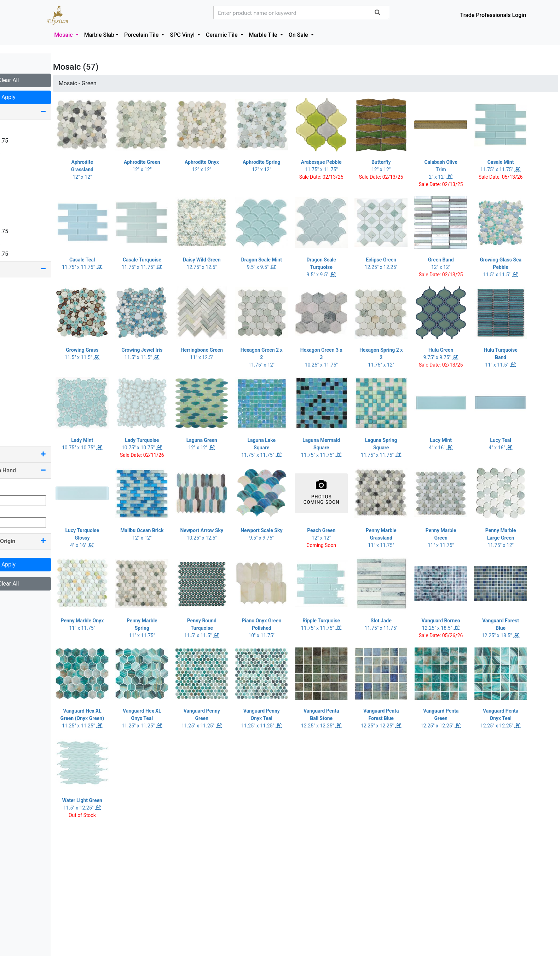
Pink (14, 377)
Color (42, 269)
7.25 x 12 (20, 243)
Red (13, 400)
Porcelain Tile (142, 35)
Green (16, 343)
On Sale (299, 35)
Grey (14, 355)
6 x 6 (14, 220)
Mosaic (64, 35)
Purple (16, 389)
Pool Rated (42, 454)
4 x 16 (16, 197)
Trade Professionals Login (493, 15)
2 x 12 (16, 175)
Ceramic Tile (222, 35)
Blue (14, 309)
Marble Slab (99, 35)
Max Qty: (16, 510)
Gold (14, 332)
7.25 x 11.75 (24, 231)
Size (42, 112)
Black (15, 298)
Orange (17, 366)
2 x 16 (16, 186)
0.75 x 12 (20, 129)
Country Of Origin (42, 541)
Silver (15, 411)
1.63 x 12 (20, 152)
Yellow (16, 434)
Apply (42, 97)
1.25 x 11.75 (24, 141)
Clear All (42, 80)
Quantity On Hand (42, 470)
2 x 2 (14, 163)
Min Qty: (16, 488)
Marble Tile (264, 35)
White (16, 423)
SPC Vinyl (183, 35)
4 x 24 (16, 209)
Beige (15, 287)
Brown (16, 321)
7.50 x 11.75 (24, 254)
